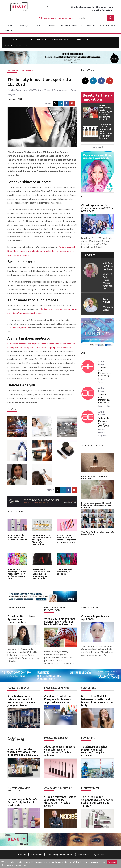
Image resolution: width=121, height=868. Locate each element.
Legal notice (98, 854)
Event (8, 31)
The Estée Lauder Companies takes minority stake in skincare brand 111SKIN (97, 801)
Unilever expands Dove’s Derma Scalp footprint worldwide (17, 537)
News (23, 26)
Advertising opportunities (60, 854)
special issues (86, 26)
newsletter (83, 854)
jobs (39, 26)
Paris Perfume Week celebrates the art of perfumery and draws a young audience (21, 701)
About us (21, 854)
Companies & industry (58, 788)
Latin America (60, 40)
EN (43, 7)
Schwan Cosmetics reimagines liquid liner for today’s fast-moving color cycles (66, 538)
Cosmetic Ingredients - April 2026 (95, 618)
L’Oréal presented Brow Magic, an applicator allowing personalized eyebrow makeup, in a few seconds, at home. (42, 251)
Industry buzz (90, 788)
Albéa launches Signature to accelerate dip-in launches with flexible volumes (60, 751)
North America (37, 40)
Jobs (84, 353)
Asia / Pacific (84, 40)
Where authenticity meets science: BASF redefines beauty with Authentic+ (60, 621)
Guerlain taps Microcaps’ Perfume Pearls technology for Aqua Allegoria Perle (17, 573)
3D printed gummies (19, 328)
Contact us (36, 854)
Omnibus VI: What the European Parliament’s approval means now (58, 699)
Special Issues (90, 607)
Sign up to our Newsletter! (56, 18)
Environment (90, 738)
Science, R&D (89, 688)
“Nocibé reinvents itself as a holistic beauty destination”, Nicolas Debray (60, 801)
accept (112, 862)
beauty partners (69, 26)
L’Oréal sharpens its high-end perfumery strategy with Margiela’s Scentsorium (41, 539)
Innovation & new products (21, 71)
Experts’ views (16, 607)
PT (49, 7)
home (9, 26)
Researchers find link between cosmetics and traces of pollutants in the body (97, 701)
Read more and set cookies (14, 865)
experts (53, 26)
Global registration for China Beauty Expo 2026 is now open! (97, 208)
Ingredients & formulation (16, 739)
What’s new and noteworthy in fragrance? (64, 571)
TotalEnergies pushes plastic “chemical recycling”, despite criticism (94, 751)
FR (37, 7)
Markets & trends (18, 688)
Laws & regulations (56, 688)
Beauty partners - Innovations (97, 97)
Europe (14, 40)
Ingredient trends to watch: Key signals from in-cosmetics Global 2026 (23, 751)
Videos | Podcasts (107, 26)
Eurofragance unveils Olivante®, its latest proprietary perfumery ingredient (96, 504)
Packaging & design (56, 738)
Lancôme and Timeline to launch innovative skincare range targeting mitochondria (41, 574)
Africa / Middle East (16, 45)
